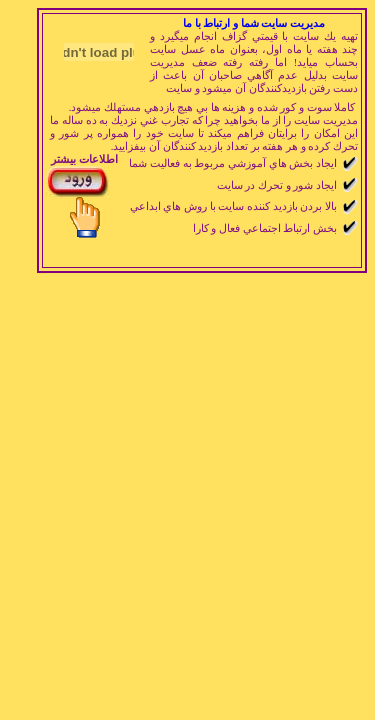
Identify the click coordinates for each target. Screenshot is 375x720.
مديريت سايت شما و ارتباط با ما (254, 23)
